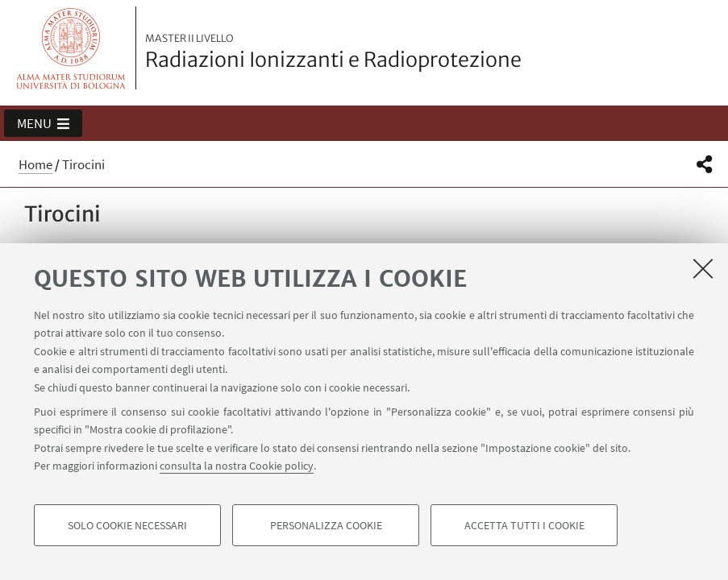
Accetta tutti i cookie (524, 525)
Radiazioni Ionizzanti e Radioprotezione (333, 52)
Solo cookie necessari (127, 525)
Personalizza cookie (326, 525)
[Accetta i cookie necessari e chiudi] (703, 268)
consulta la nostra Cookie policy (237, 466)
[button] (43, 123)
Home (35, 164)
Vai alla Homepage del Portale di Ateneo (71, 48)
